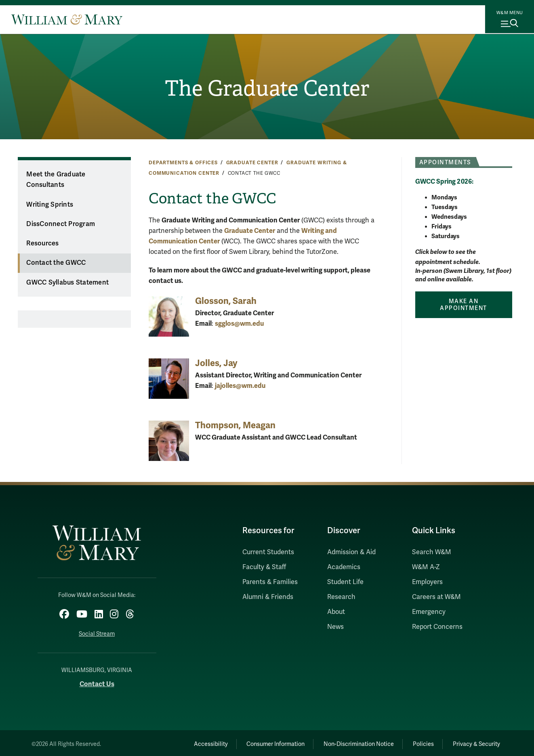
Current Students (268, 552)
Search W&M (432, 552)
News (335, 627)
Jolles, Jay (216, 363)
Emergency (429, 612)
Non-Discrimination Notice (347, 742)
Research (341, 597)
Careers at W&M (436, 597)
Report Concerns (437, 627)
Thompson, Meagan (235, 425)
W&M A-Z (426, 567)
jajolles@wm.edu (240, 386)
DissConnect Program (61, 224)
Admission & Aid (351, 552)
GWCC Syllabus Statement (67, 283)
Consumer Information (259, 742)
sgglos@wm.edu (239, 324)
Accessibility (189, 742)
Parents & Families (270, 582)
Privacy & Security (474, 742)
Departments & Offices (183, 163)
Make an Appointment (464, 305)
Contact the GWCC (56, 263)
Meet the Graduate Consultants (56, 180)
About (336, 612)
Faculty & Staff (264, 567)
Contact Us (97, 682)
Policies (416, 742)
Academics (344, 567)
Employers (427, 582)
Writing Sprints (50, 205)
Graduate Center (252, 163)
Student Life (345, 582)
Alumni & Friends (268, 597)
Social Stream (97, 632)
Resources (42, 243)
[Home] (67, 19)
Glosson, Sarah (226, 301)
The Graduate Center (267, 89)
